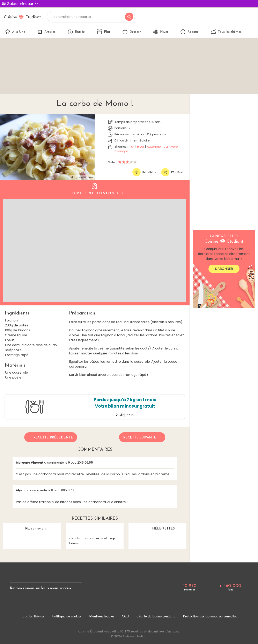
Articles (46, 32)
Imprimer (144, 172)
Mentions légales (102, 617)
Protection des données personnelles (210, 617)
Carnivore (171, 147)
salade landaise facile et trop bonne (95, 534)
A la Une (15, 32)
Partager (173, 172)
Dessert (132, 32)
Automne (154, 147)
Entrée (76, 32)
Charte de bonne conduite (156, 617)
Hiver (161, 32)
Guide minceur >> (22, 4)
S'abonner (224, 269)
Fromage (121, 151)
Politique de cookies (67, 617)
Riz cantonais (25, 527)
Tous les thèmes (226, 32)
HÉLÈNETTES (152, 527)
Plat (104, 32)
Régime (190, 32)
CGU (125, 617)
